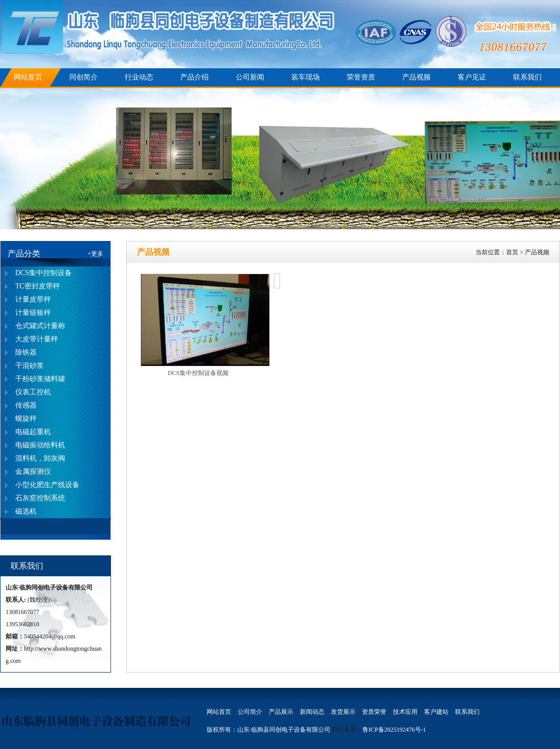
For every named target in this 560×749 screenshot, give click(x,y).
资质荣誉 (374, 712)
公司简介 (250, 712)
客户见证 (472, 77)
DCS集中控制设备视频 (198, 373)
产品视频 (416, 77)
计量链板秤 (33, 313)
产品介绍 (194, 77)
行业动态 (139, 77)
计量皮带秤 (33, 299)
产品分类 (24, 253)
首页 (512, 252)
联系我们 (527, 77)
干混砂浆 (30, 366)
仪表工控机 (33, 392)
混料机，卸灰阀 (40, 458)
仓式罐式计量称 (40, 326)
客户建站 (436, 712)
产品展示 (281, 712)
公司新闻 (250, 77)
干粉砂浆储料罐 (40, 379)
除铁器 (26, 352)
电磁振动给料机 (40, 445)
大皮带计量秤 (37, 339)
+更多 (95, 254)
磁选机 (26, 511)
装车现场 (305, 77)
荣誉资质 (361, 77)
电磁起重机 (33, 432)
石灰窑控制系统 (40, 498)
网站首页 (28, 77)
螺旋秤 (26, 419)
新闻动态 (312, 712)
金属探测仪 (33, 472)
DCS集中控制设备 (44, 273)
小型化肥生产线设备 (47, 485)
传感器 (26, 405)
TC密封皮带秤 (38, 286)
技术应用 (405, 712)
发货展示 (343, 712)
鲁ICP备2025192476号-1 (394, 730)
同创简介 (83, 77)
